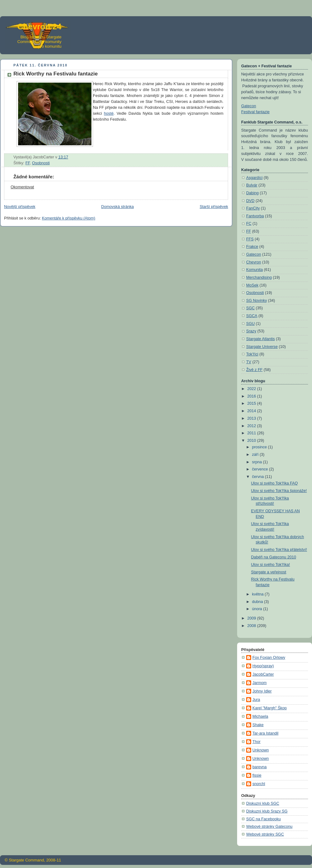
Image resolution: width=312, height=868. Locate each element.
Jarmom (260, 683)
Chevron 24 (39, 27)
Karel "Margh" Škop (270, 708)
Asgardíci (254, 178)
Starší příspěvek (214, 207)
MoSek (252, 285)
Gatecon (249, 106)
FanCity (253, 208)
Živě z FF (254, 370)
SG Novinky (257, 301)
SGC (250, 308)
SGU (250, 324)
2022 (252, 389)
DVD (250, 201)
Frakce (252, 247)
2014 (252, 411)
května (258, 594)
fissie (257, 775)
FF (28, 163)
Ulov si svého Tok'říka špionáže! (279, 491)
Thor (256, 742)
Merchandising (259, 277)
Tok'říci (252, 354)
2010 (252, 441)
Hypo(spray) (263, 666)
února (258, 609)
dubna (258, 602)
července (261, 469)
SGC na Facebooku (263, 819)
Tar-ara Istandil (265, 733)
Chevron (254, 262)
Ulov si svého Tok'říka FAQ (275, 483)
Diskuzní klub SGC (263, 803)
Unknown (261, 750)
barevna (260, 767)
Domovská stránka (117, 207)
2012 (252, 426)
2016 (252, 396)
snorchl (259, 784)
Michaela (260, 716)
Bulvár (252, 185)
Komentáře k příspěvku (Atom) (68, 218)
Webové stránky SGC (265, 834)
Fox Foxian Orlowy (269, 658)
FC (249, 224)
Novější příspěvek (20, 207)
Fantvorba (255, 216)
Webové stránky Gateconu (269, 827)
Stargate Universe (262, 347)
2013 (252, 418)
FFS (250, 239)
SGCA (252, 316)
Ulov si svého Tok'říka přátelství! (279, 550)
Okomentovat (22, 187)
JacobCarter (263, 674)
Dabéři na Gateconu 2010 (274, 557)
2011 (252, 433)
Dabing (252, 193)
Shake (258, 725)
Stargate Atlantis (261, 339)
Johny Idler (262, 691)
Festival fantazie (255, 112)
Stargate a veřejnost (269, 572)
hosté (109, 113)
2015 (252, 403)
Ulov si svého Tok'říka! (271, 565)
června (258, 477)
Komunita (254, 270)
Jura (256, 700)
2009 (252, 618)
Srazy (251, 331)
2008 (252, 626)
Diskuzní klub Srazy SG (267, 811)
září (256, 455)
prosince (260, 447)
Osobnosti (41, 163)
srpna (258, 462)
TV (249, 362)
